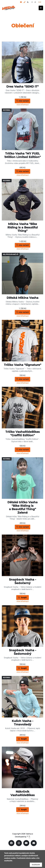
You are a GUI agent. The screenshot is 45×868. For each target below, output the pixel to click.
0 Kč (40, 2)
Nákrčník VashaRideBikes (23, 793)
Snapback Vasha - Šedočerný (23, 581)
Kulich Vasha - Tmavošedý (22, 723)
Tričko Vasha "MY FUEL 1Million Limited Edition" (22, 155)
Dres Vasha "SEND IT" (22, 87)
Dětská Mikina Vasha (22, 298)
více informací (23, 105)
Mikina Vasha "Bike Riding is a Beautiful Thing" (23, 227)
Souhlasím (36, 865)
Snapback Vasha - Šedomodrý (23, 652)
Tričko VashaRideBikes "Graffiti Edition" (23, 434)
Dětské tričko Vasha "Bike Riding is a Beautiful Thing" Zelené (22, 507)
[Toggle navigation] (41, 8)
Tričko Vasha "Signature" (23, 365)
